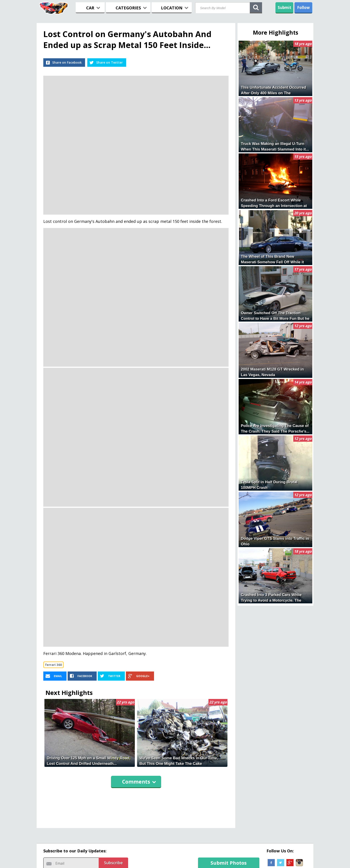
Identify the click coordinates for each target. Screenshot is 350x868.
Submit (284, 7)
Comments (139, 782)
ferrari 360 (53, 665)
